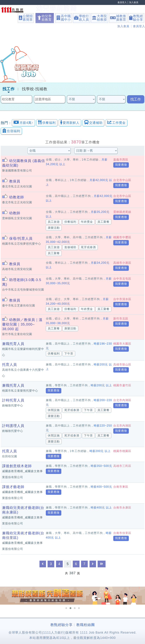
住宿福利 (11, 131)
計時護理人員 (13, 426)
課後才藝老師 (13, 487)
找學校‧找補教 (35, 89)
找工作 (9, 89)
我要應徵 (121, 165)
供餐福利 (47, 122)
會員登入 (122, 2)
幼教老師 (17, 197)
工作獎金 (116, 122)
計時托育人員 (13, 400)
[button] (66, 608)
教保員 (15, 181)
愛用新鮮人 (70, 122)
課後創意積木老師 (17, 466)
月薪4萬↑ (23, 122)
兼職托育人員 (13, 344)
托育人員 (10, 365)
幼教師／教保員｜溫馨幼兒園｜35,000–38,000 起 (22, 324)
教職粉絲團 (86, 625)
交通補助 (93, 122)
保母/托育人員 (21, 238)
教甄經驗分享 (61, 625)
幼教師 (15, 213)
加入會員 (134, 2)
